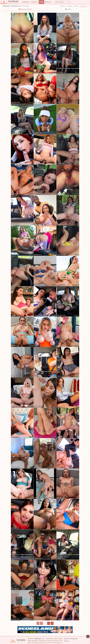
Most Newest (63, 6)
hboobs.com (38, 639)
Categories (26, 2)
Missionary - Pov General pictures (71, 639)
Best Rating (69, 6)
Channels (35, 2)
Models (48, 2)
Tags (41, 2)
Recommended (84, 6)
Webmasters (66, 641)
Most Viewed (76, 6)
